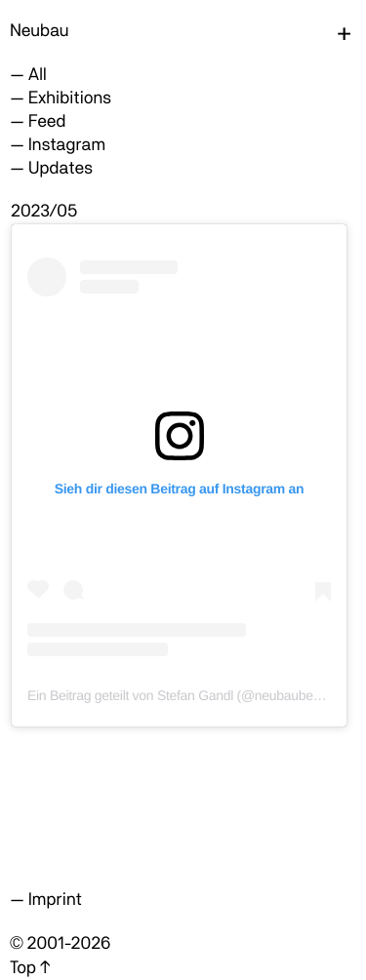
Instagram (67, 145)
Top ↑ (30, 968)
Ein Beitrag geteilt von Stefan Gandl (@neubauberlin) (181, 695)
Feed (47, 121)
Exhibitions (70, 98)
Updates (61, 168)
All (38, 75)
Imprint (55, 900)
